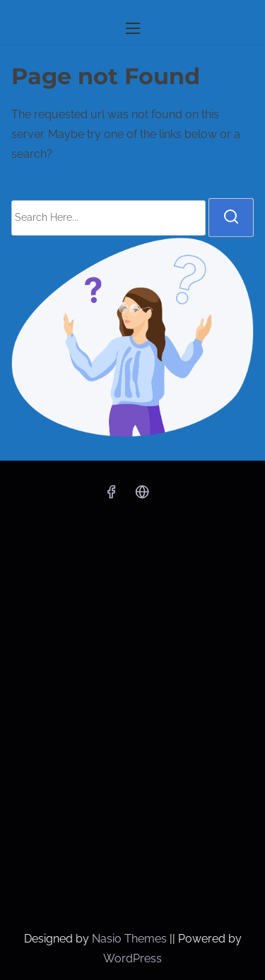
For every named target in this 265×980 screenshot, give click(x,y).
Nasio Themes (131, 939)
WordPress (132, 958)
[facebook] (111, 496)
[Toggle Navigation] (132, 28)
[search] (231, 217)
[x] (142, 496)
